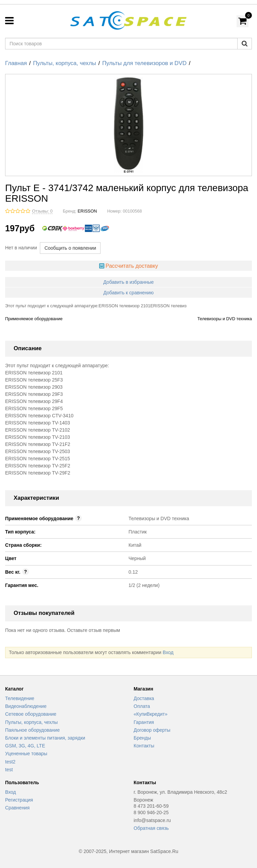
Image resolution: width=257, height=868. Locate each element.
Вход (168, 652)
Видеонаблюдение (26, 706)
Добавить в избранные (128, 282)
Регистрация (19, 800)
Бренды (142, 738)
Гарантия (144, 722)
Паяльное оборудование (32, 730)
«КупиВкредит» (150, 714)
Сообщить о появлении (70, 248)
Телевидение (20, 698)
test (9, 770)
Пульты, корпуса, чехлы (65, 63)
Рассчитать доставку (132, 266)
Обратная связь (151, 828)
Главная (16, 63)
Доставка (144, 698)
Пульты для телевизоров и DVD (144, 63)
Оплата (142, 706)
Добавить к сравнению (128, 293)
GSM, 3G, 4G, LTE (25, 746)
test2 (10, 762)
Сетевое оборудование (31, 714)
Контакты (144, 746)
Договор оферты (152, 730)
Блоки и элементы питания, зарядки (45, 738)
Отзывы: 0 (42, 211)
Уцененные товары (26, 754)
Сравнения (17, 808)
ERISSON (87, 211)
